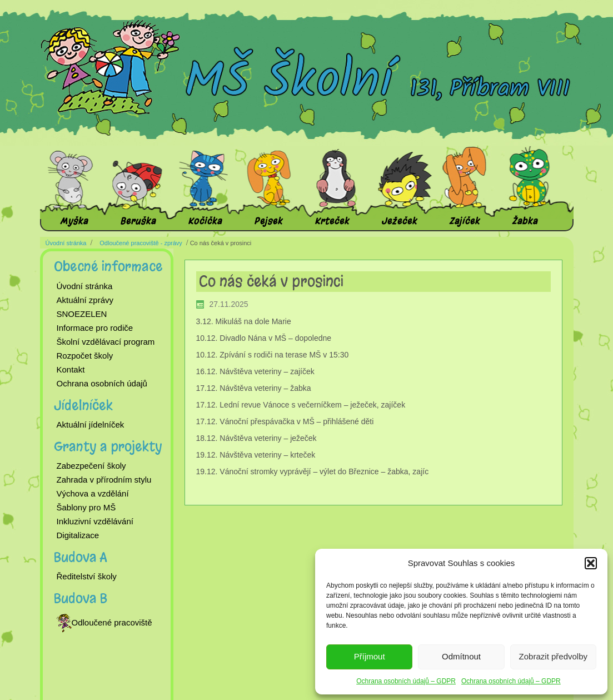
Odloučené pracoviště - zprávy (141, 243)
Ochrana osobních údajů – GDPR (406, 681)
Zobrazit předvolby (553, 656)
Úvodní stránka (66, 243)
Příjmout (370, 656)
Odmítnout (461, 656)
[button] (591, 563)
